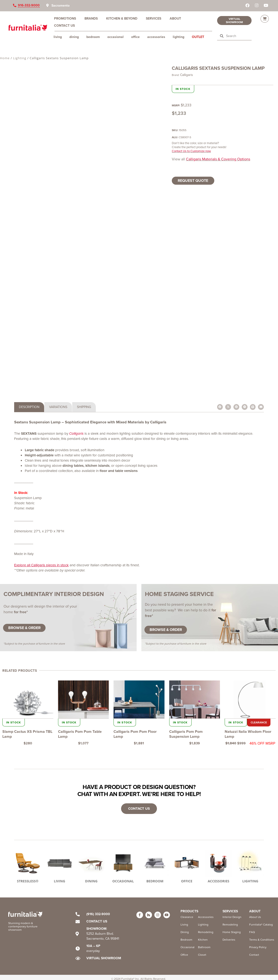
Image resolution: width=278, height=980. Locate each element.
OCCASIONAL (123, 881)
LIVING (59, 881)
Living (58, 37)
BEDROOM (155, 881)
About (175, 18)
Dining (74, 37)
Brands (91, 18)
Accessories (156, 37)
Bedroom (93, 37)
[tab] (29, 407)
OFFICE (187, 881)
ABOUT (255, 911)
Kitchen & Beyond (122, 18)
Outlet (198, 37)
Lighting (179, 37)
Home (5, 58)
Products (189, 911)
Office (135, 37)
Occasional (116, 37)
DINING (91, 881)
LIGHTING (250, 881)
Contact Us (64, 25)
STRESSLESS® (28, 881)
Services (154, 18)
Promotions (65, 18)
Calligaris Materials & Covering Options (218, 159)
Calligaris (187, 75)
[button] (220, 407)
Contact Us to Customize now (191, 151)
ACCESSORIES (218, 881)
